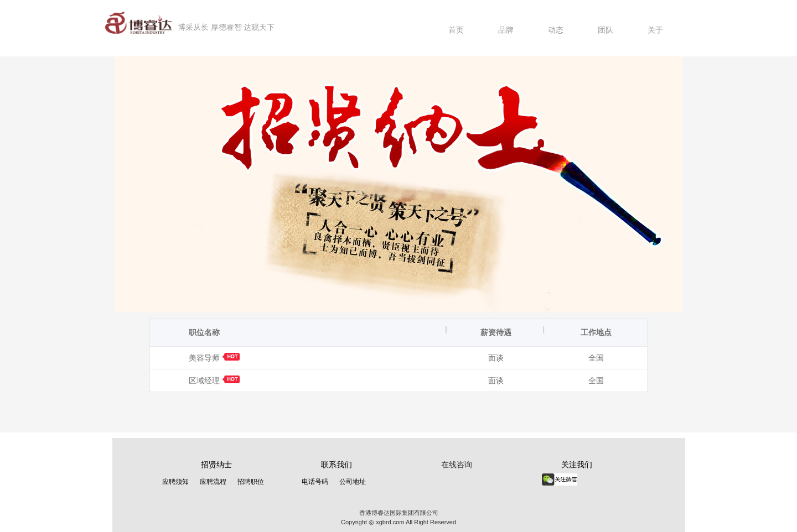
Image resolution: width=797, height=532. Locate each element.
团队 (605, 30)
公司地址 (353, 482)
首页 (456, 30)
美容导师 (214, 358)
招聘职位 (251, 482)
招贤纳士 (216, 465)
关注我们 (577, 465)
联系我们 (337, 465)
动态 (556, 30)
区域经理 (214, 380)
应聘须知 (175, 482)
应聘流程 (213, 482)
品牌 (506, 30)
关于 (655, 30)
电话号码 (315, 482)
